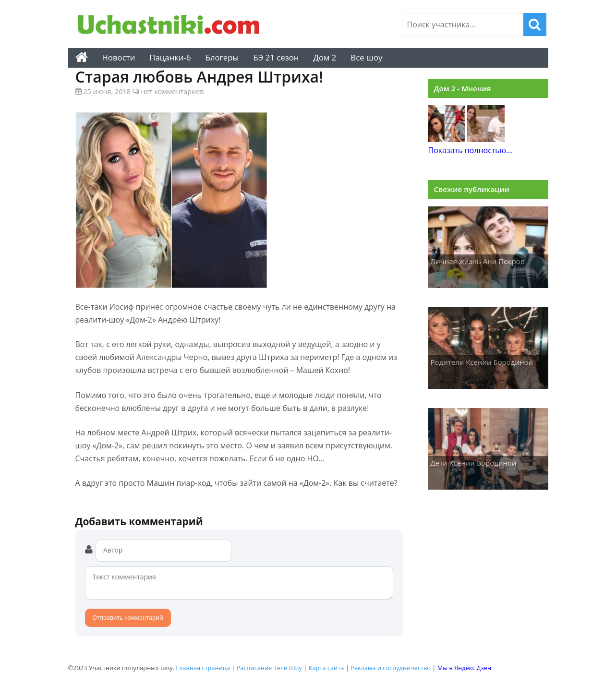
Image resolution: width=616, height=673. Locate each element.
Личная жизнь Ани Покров (478, 261)
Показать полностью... (470, 150)
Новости (119, 57)
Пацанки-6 (170, 57)
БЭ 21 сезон (276, 57)
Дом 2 (325, 57)
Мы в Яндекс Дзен (464, 668)
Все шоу (366, 57)
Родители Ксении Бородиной (482, 362)
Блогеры (222, 57)
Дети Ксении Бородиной (474, 463)
